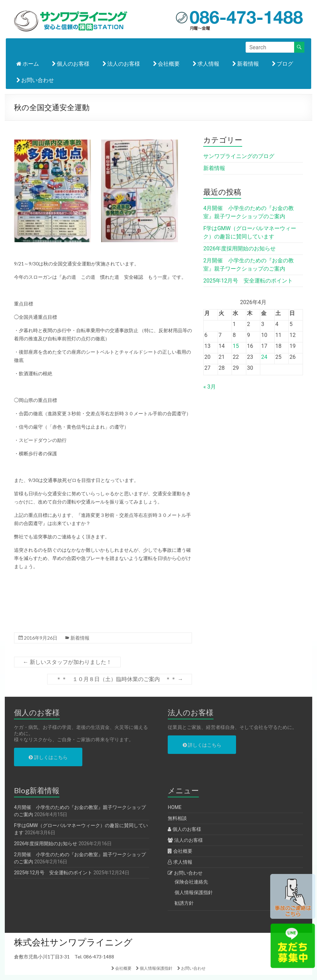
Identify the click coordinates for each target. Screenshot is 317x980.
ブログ (282, 63)
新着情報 (246, 63)
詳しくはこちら (48, 757)
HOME (175, 807)
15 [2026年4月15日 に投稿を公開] (236, 346)
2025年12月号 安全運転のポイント (248, 281)
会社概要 (166, 63)
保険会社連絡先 (191, 882)
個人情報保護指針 (194, 892)
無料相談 (177, 818)
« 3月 (209, 387)
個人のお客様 (71, 63)
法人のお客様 (121, 63)
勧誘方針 (184, 903)
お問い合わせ (35, 80)
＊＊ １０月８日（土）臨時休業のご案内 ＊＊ (120, 679)
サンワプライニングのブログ (239, 156)
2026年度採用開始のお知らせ (239, 249)
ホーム (28, 63)
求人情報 (206, 63)
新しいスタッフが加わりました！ (67, 662)
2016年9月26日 (41, 638)
